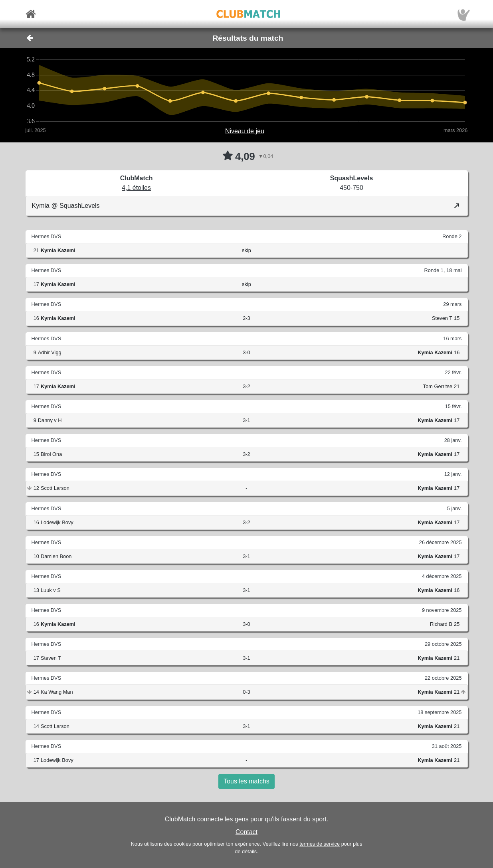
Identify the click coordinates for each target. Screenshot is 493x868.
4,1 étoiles (136, 188)
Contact (246, 832)
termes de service (320, 844)
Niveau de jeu (245, 131)
